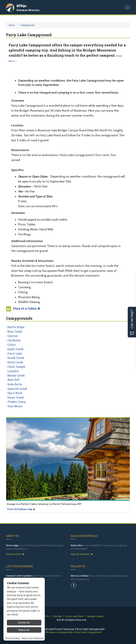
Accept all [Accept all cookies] (24, 625)
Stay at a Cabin (26, 308)
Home (12, 25)
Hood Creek (15, 362)
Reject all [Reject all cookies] (24, 632)
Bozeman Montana (28, 10)
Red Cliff (13, 380)
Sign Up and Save (82, 554)
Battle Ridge (16, 327)
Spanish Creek (17, 389)
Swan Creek (16, 397)
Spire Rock (15, 393)
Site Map (57, 616)
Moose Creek (16, 375)
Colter (12, 345)
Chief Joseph (16, 367)
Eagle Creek (15, 349)
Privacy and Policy (74, 616)
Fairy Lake (15, 353)
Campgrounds (28, 25)
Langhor (13, 371)
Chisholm (14, 340)
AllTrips (22, 6)
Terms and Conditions (33, 640)
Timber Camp (17, 402)
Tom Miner (15, 406)
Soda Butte (15, 384)
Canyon (13, 336)
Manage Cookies (95, 616)
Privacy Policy (13, 640)
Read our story (15, 554)
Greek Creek (16, 358)
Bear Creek (15, 331)
